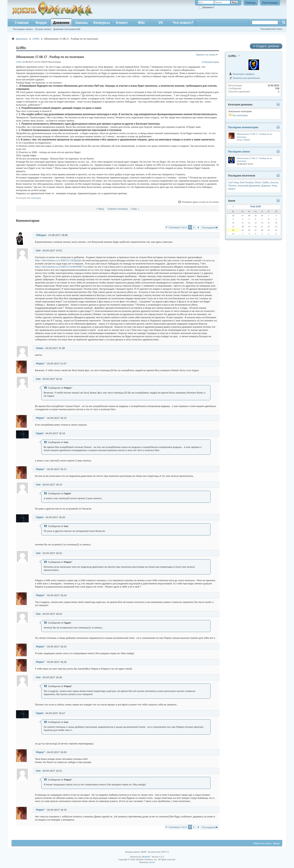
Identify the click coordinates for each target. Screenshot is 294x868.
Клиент (122, 23)
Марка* (40, 363)
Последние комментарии (243, 127)
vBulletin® (146, 857)
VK (161, 23)
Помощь (251, 3)
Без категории (34, 198)
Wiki (141, 23)
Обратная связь (262, 843)
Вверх (277, 843)
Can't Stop (234, 182)
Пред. (101, 209)
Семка (40, 348)
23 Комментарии (210, 62)
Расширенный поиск (271, 29)
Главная (22, 23)
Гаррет (40, 433)
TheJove (232, 186)
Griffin (36, 39)
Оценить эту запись (206, 55)
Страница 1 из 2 (178, 227)
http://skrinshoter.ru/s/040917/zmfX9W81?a (60, 267)
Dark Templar (247, 182)
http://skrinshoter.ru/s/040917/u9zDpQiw (58, 260)
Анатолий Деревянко (249, 186)
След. (134, 209)
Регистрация (270, 3)
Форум (41, 23)
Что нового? (183, 23)
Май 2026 (256, 206)
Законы (81, 23)
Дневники (61, 23)
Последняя (210, 227)
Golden (266, 182)
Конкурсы (102, 23)
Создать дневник (266, 46)
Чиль (275, 186)
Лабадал (41, 235)
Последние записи (23, 29)
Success (275, 182)
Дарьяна (266, 186)
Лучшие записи (43, 29)
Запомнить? (207, 7)
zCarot (152, 862)
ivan (38, 250)
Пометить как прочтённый (244, 78)
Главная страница (118, 209)
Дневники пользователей (67, 29)
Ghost (258, 182)
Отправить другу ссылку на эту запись (198, 202)
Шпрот (232, 189)
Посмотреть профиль (242, 74)
